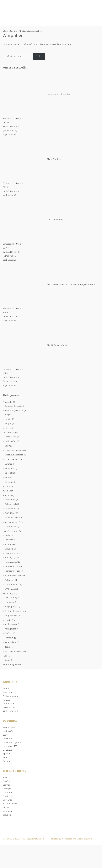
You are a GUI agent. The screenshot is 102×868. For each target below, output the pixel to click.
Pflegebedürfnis (11, 553)
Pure (5, 656)
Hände (8, 419)
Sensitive (10, 468)
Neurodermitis (12, 566)
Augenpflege (11, 607)
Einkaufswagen (10, 696)
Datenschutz (9, 707)
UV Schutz (10, 589)
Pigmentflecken (13, 571)
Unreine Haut (11, 527)
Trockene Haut (12, 522)
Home (6, 689)
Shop (16, 31)
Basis (8, 535)
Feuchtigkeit (11, 562)
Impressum (9, 704)
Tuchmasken (11, 624)
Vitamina (9, 544)
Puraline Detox (10, 803)
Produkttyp (8, 593)
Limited (9, 464)
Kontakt (7, 700)
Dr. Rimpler (8, 433)
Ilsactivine (8, 796)
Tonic (8, 647)
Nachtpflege (11, 629)
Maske (8, 620)
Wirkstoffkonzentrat (15, 651)
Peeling (9, 633)
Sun (7, 477)
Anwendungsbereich (13, 410)
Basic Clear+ (11, 437)
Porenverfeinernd (14, 575)
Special (8, 473)
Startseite (7, 31)
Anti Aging (10, 557)
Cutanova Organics (14, 455)
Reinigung (10, 638)
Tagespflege (11, 642)
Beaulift (6, 781)
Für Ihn (6, 486)
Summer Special (11, 664)
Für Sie (6, 491)
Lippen (8, 428)
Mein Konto (9, 692)
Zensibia (9, 549)
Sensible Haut (12, 518)
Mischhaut (10, 509)
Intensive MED (12, 459)
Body (7, 446)
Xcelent (9, 482)
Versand (12, 134)
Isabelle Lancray (11, 531)
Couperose (10, 500)
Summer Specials (14, 406)
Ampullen (10, 602)
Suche (39, 56)
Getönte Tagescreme (15, 611)
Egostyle (9, 540)
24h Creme (10, 598)
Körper (8, 424)
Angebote (7, 402)
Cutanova (7, 739)
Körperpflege (11, 616)
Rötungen (10, 580)
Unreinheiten (12, 584)
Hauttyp (6, 495)
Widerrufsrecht (10, 711)
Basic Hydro (11, 441)
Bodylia (6, 785)
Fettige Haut (10, 504)
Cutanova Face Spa (14, 450)
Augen (8, 415)
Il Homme (8, 792)
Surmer (7, 807)
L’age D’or (7, 800)
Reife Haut (10, 513)
